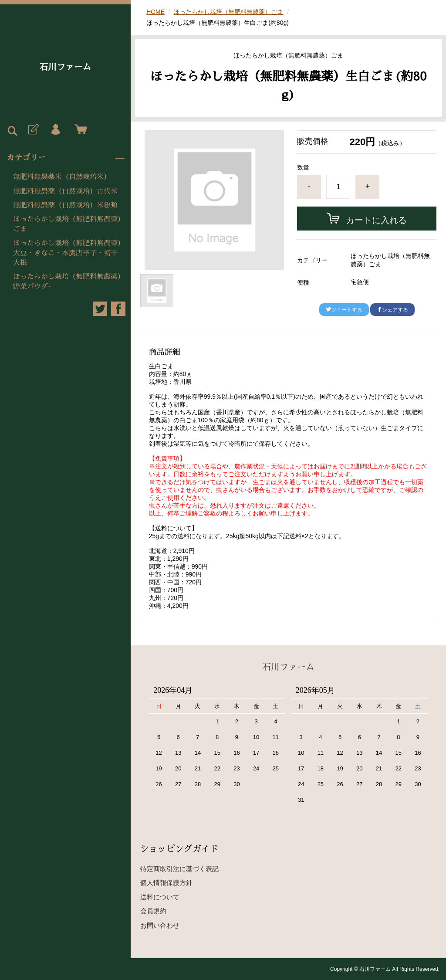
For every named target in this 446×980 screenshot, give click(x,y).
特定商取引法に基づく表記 (179, 869)
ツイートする (344, 310)
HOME (155, 12)
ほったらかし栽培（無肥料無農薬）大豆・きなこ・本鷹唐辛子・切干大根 (67, 253)
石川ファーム (65, 68)
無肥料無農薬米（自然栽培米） (62, 177)
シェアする (392, 310)
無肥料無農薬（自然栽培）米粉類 (65, 205)
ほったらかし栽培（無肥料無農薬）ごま (67, 224)
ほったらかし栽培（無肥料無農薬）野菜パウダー (67, 281)
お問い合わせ (160, 925)
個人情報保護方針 (166, 883)
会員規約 (153, 911)
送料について (160, 897)
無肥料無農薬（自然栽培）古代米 (65, 191)
